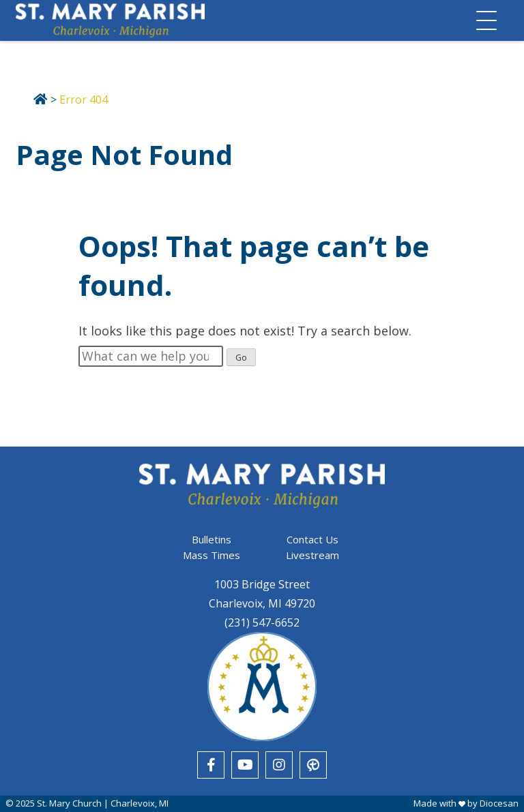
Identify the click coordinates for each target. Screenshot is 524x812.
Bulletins (212, 539)
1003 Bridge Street (262, 584)
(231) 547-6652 (262, 622)
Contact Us (312, 539)
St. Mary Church (69, 803)
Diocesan (499, 803)
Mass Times (212, 555)
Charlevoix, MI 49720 (262, 603)
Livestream (312, 555)
